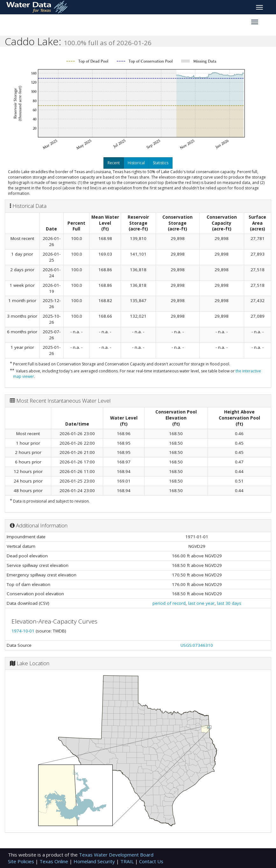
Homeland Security (95, 861)
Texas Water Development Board (116, 855)
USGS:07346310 (197, 645)
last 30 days (229, 603)
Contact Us (151, 861)
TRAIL (128, 861)
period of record (169, 603)
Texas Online (54, 861)
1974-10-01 (24, 631)
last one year (201, 603)
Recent (114, 163)
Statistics (161, 163)
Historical (136, 163)
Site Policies (22, 861)
